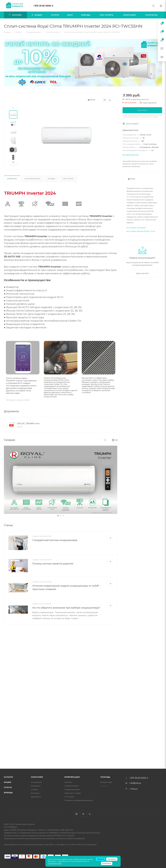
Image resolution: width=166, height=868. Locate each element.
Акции (8, 782)
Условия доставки (72, 789)
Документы (36, 797)
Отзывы (52, 179)
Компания (37, 777)
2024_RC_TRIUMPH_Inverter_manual (29, 423)
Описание (12, 179)
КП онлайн (69, 797)
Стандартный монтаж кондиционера (55, 540)
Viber (90, 814)
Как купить (68, 179)
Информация (72, 777)
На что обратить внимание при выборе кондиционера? (66, 608)
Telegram (83, 814)
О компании (36, 782)
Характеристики (32, 179)
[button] (58, 516)
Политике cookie (55, 863)
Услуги (8, 787)
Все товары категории (136, 228)
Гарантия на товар (73, 793)
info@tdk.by (135, 783)
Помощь (105, 777)
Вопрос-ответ (106, 782)
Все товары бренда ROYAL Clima (141, 231)
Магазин (68, 782)
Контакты (35, 793)
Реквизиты (36, 786)
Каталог (9, 777)
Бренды (8, 793)
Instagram (76, 814)
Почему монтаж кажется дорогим (53, 564)
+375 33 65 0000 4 (43, 6)
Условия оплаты (71, 786)
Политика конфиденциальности (79, 800)
